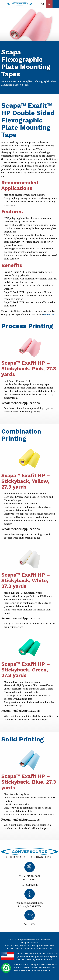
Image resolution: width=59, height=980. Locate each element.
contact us (49, 315)
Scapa (25, 85)
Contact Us (30, 924)
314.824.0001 (33, 876)
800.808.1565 (30, 880)
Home (5, 81)
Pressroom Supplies (21, 81)
